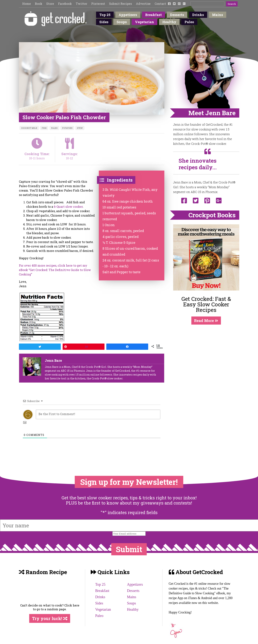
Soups (122, 22)
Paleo (189, 22)
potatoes (67, 128)
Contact (160, 4)
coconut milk (29, 128)
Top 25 (105, 15)
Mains (218, 15)
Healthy (169, 22)
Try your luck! (50, 618)
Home (27, 4)
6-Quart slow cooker (68, 207)
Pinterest (98, 4)
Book (39, 4)
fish (44, 128)
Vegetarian (145, 22)
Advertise (143, 4)
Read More (206, 321)
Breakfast (154, 15)
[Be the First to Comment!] (98, 414)
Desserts (177, 15)
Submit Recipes (120, 4)
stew (80, 128)
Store (50, 4)
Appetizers (128, 15)
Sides (104, 22)
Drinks (198, 15)
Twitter (82, 4)
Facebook (65, 4)
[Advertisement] (206, 352)
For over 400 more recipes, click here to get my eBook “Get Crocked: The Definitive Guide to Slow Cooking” (55, 270)
